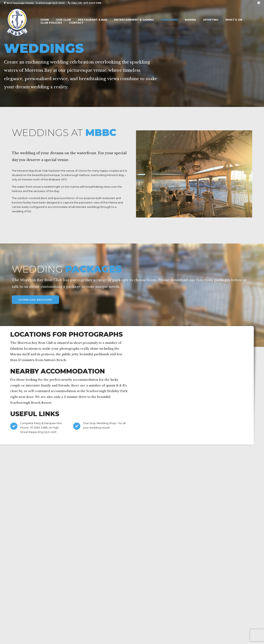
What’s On (234, 20)
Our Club (63, 20)
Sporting (211, 20)
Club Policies (51, 23)
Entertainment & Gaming (134, 20)
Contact (76, 23)
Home (45, 20)
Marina (190, 20)
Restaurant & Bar (93, 20)
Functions (169, 20)
